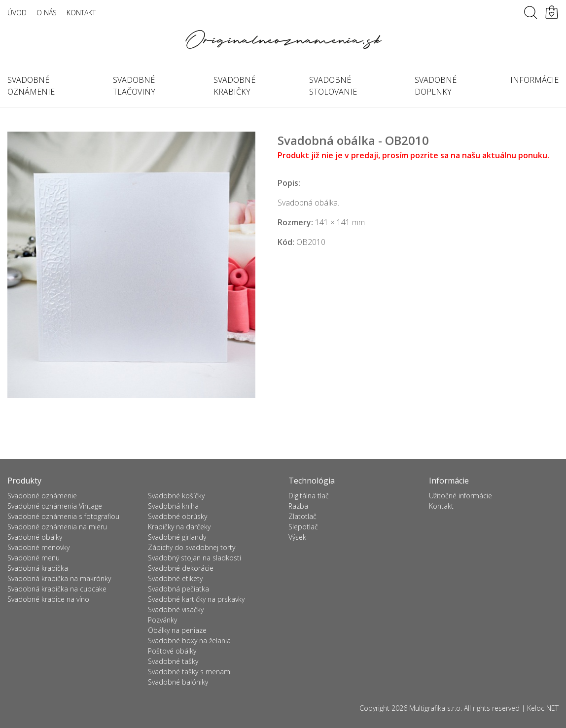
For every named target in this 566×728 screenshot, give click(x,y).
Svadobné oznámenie (42, 496)
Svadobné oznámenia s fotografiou (63, 516)
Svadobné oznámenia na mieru (57, 527)
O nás (47, 13)
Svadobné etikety (175, 578)
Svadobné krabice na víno (48, 599)
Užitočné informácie (460, 496)
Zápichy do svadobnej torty (192, 547)
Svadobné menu (34, 558)
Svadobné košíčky (176, 496)
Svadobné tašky (173, 661)
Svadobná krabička (38, 568)
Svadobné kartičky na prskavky (196, 599)
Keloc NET (543, 708)
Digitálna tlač (309, 496)
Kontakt (81, 13)
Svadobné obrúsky (177, 516)
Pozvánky (162, 620)
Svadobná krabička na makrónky (59, 578)
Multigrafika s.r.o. (436, 708)
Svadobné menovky (38, 547)
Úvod (17, 13)
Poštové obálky (172, 651)
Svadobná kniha (173, 506)
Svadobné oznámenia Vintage (55, 506)
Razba (298, 506)
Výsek (297, 537)
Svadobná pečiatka (178, 589)
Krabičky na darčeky (179, 527)
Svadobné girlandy (177, 537)
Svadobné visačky (176, 609)
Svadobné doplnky (436, 86)
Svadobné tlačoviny (134, 86)
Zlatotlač (302, 516)
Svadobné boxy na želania (189, 641)
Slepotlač (303, 527)
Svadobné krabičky (234, 86)
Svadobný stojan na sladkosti (195, 558)
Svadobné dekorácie (181, 568)
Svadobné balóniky (178, 682)
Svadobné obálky (35, 537)
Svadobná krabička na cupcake (57, 589)
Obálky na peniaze (177, 630)
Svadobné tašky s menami (190, 672)
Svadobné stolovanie (333, 86)
